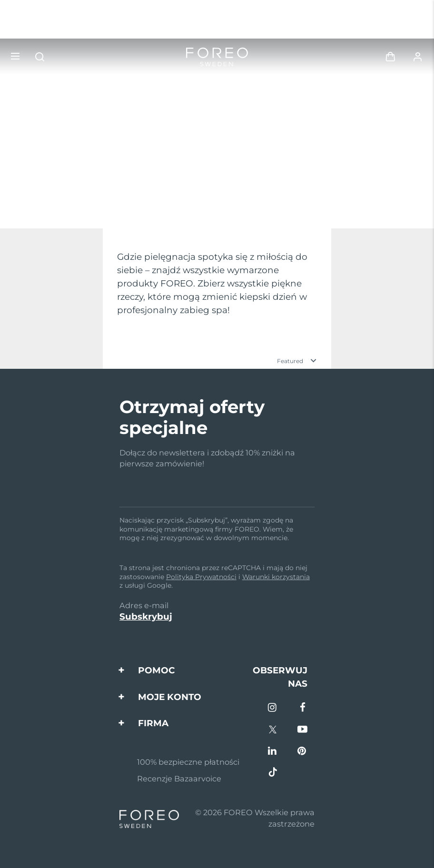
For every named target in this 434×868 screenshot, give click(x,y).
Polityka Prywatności (201, 577)
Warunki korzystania (276, 577)
